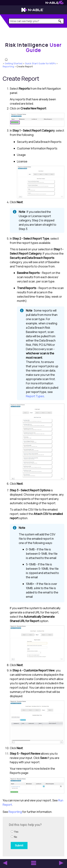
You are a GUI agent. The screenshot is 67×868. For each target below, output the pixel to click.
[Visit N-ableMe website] (55, 3)
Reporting (8, 66)
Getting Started (13, 63)
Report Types (35, 396)
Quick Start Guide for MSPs (40, 63)
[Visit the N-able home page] (33, 11)
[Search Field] (36, 21)
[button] (60, 21)
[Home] (33, 48)
